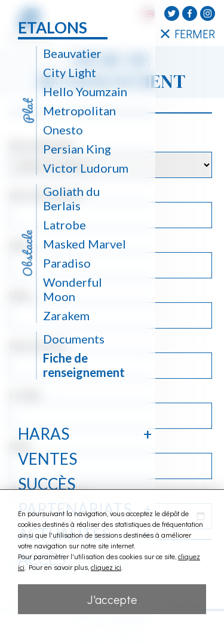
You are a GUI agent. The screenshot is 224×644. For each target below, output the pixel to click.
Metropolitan (79, 111)
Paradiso (67, 263)
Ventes (47, 459)
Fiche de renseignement (84, 365)
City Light (70, 72)
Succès (47, 484)
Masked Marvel (85, 244)
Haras (44, 434)
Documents (74, 339)
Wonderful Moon (73, 289)
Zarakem (66, 315)
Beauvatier (72, 53)
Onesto (63, 130)
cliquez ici (106, 567)
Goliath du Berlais (71, 198)
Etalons (53, 27)
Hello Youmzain (85, 91)
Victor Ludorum (86, 168)
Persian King (77, 149)
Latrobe (65, 225)
